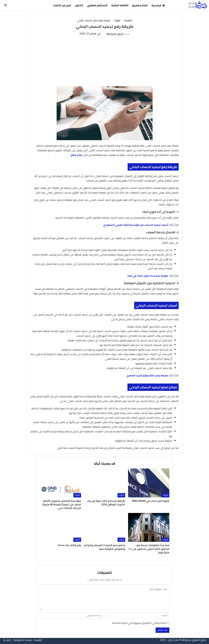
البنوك (166, 495)
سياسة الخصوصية (23, 640)
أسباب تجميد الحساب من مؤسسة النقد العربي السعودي (136, 225)
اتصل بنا (7, 640)
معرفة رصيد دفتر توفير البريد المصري (147, 375)
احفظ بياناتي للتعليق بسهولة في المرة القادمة (139, 623)
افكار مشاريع (140, 5)
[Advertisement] (104, 60)
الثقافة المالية (120, 5)
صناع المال (76, 155)
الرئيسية (158, 5)
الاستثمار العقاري (97, 5)
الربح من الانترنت (62, 5)
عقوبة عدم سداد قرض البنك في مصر (148, 276)
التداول (79, 5)
